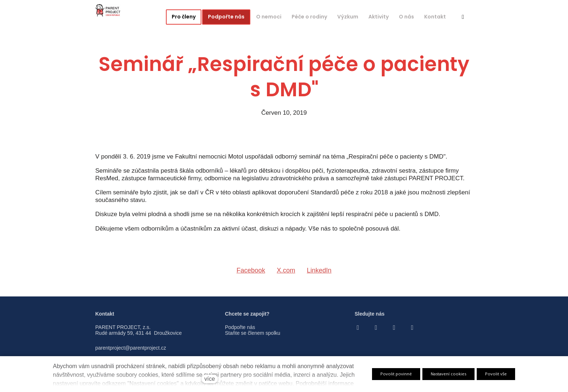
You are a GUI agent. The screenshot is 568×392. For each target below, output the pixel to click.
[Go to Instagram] (376, 330)
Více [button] (438, 17)
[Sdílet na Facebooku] (251, 275)
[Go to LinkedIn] (412, 330)
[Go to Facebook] (358, 330)
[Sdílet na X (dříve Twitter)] (286, 275)
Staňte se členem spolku (253, 336)
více (210, 379)
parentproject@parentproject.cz (131, 351)
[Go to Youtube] (394, 330)
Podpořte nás (240, 330)
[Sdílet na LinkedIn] (319, 275)
